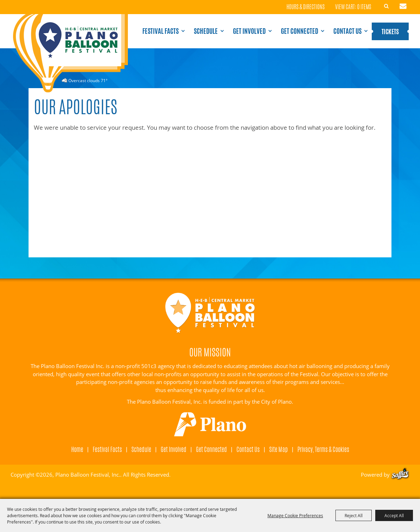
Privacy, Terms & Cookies (323, 449)
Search (387, 6)
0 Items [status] (364, 7)
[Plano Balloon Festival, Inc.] (70, 53)
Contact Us (347, 31)
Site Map (279, 449)
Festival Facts (160, 31)
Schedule (206, 31)
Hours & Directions (305, 7)
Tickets (390, 31)
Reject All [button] (354, 515)
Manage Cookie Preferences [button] (295, 515)
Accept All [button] (394, 515)
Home (77, 449)
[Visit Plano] (210, 424)
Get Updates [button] (403, 6)
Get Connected (299, 31)
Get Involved (249, 31)
